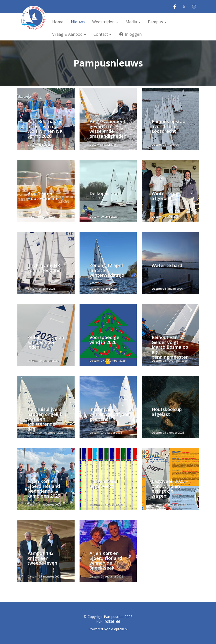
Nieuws (78, 22)
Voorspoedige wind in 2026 (104, 340)
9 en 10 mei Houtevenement (45, 198)
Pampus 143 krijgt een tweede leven (42, 558)
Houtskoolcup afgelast (167, 412)
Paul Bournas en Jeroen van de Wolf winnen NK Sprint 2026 (45, 129)
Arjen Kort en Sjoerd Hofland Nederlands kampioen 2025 (44, 489)
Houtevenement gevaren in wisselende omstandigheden (108, 129)
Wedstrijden (105, 22)
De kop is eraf (105, 193)
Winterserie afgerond (164, 196)
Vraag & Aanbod (69, 34)
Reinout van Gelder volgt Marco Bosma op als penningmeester (170, 347)
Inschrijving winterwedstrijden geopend (110, 414)
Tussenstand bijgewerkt (104, 484)
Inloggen (130, 34)
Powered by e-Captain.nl (108, 629)
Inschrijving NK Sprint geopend (44, 268)
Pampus (157, 22)
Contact (102, 34)
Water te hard (167, 265)
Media (133, 22)
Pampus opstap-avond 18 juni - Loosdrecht (169, 126)
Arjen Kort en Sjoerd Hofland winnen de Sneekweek (106, 560)
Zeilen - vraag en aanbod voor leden (46, 342)
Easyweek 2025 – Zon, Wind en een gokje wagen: (170, 489)
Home (58, 22)
